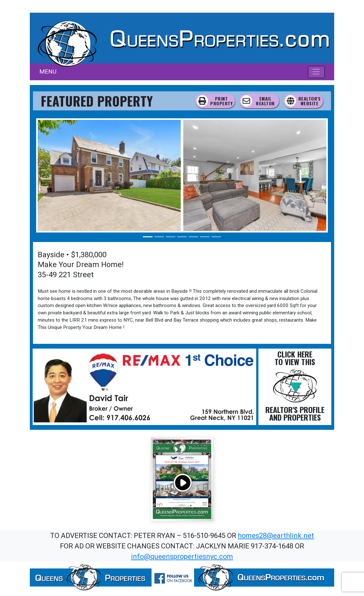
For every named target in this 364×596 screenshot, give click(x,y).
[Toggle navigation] (316, 72)
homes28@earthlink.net (276, 536)
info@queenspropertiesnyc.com (182, 557)
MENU (48, 72)
